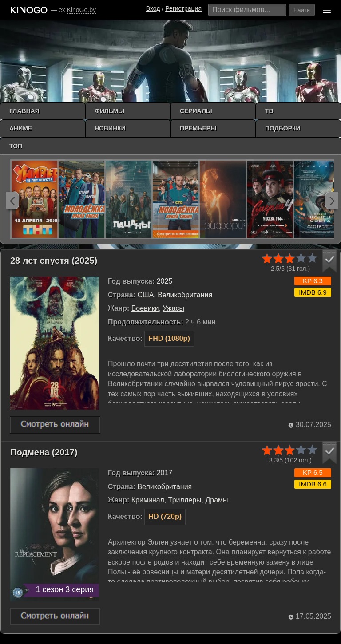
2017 (165, 473)
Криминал (148, 500)
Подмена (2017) (44, 452)
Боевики (145, 308)
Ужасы (173, 308)
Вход (153, 8)
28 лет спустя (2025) (54, 261)
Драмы (216, 500)
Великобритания (185, 295)
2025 (165, 281)
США (145, 295)
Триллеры (185, 500)
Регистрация (183, 8)
